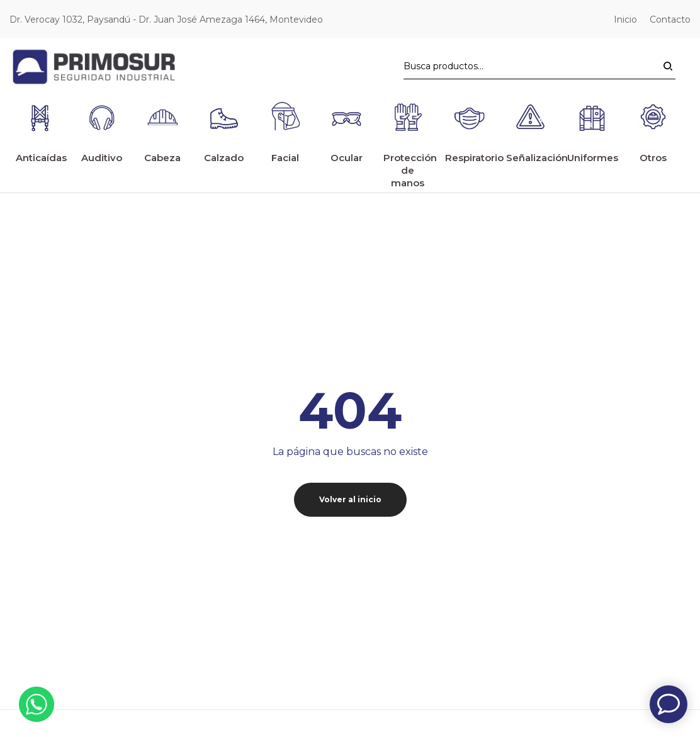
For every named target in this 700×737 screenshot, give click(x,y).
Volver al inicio (350, 499)
